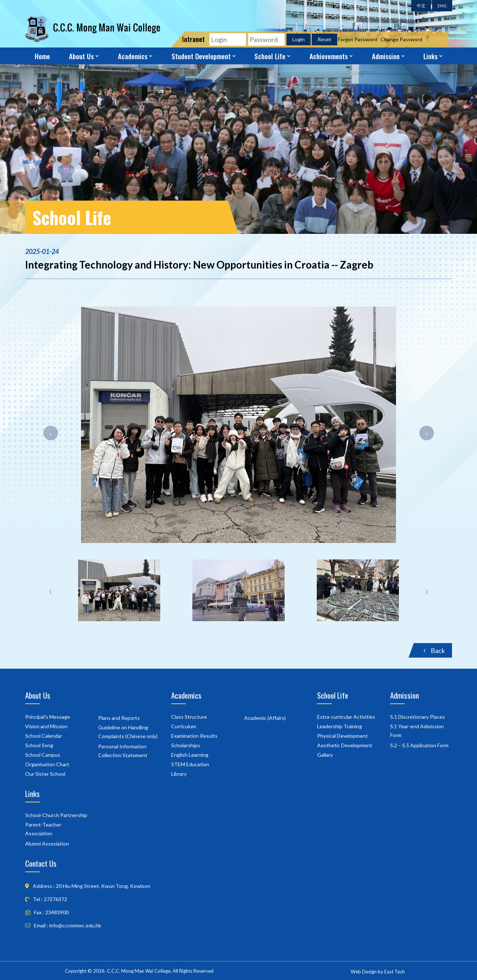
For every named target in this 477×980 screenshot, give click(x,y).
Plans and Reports (119, 718)
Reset (324, 39)
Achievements (329, 56)
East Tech (395, 972)
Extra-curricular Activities (346, 717)
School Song (39, 745)
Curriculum (184, 726)
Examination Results (194, 736)
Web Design (364, 972)
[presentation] (51, 433)
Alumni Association (47, 844)
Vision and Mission (46, 726)
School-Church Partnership (56, 815)
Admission (386, 56)
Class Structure (189, 717)
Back (434, 650)
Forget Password (357, 39)
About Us (81, 56)
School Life (270, 56)
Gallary (325, 755)
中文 (421, 6)
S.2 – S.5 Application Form (419, 745)
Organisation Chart (47, 764)
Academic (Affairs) (265, 718)
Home (42, 56)
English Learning (190, 755)
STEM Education (190, 764)
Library (179, 774)
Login (299, 39)
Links (430, 56)
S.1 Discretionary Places (418, 717)
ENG (442, 6)
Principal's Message (48, 717)
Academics (133, 56)
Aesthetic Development (345, 745)
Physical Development (343, 736)
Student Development (201, 56)
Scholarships (186, 745)
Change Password (401, 39)
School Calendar (44, 736)
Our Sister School (45, 774)
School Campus (43, 755)
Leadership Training (340, 726)
